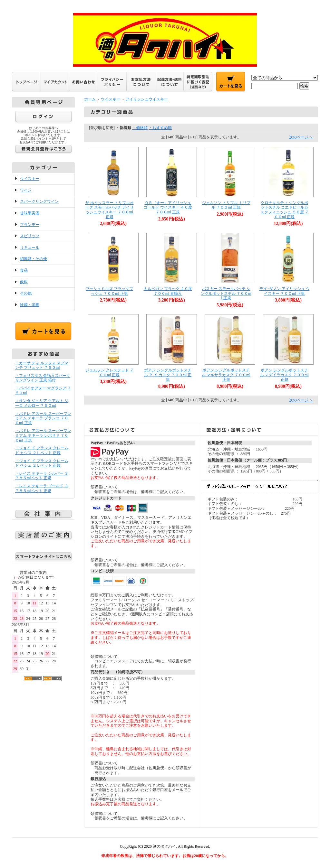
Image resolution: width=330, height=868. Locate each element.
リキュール (30, 247)
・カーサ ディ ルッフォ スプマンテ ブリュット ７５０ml (42, 365)
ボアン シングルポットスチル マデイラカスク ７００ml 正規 (284, 375)
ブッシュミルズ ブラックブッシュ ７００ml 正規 (109, 291)
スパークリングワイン (39, 201)
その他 (26, 293)
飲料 (24, 282)
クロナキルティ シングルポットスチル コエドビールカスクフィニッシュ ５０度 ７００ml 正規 (285, 210)
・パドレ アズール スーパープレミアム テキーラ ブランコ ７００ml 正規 (43, 418)
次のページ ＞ (301, 137)
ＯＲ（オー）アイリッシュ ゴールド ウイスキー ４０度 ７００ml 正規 (168, 207)
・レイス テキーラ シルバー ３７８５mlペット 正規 (42, 476)
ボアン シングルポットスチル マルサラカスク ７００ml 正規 (226, 375)
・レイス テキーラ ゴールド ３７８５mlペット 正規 (42, 488)
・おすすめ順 (160, 128)
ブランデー (30, 225)
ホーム (90, 99)
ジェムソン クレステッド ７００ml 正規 (110, 373)
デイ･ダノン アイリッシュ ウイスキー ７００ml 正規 (285, 291)
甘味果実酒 (30, 213)
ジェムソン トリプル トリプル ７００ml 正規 (226, 205)
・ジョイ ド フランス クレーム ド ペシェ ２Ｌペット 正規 (42, 463)
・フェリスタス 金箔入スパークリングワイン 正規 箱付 (43, 378)
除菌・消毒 (30, 305)
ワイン (26, 190)
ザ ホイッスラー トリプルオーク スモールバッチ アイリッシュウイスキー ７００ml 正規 (110, 210)
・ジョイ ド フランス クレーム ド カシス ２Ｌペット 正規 (42, 450)
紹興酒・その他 (34, 259)
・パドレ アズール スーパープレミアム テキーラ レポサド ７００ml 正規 (43, 435)
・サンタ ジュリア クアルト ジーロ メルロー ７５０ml (42, 403)
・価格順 (140, 128)
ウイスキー (30, 179)
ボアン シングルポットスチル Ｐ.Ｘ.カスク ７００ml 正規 (168, 375)
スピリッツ (30, 236)
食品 (24, 270)
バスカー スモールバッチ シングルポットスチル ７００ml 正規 (226, 293)
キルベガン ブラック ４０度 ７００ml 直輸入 (168, 291)
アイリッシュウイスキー (147, 99)
